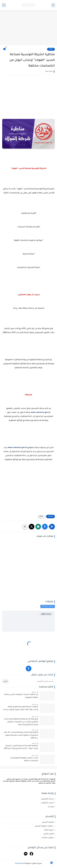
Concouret (19, 864)
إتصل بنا (51, 807)
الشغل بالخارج (49, 834)
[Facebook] (31, 854)
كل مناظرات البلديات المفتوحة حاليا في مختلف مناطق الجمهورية (21, 696)
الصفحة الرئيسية (48, 822)
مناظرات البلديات (47, 838)
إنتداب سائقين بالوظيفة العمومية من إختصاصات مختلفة (24, 759)
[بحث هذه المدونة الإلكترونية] (32, 681)
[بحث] (4, 5)
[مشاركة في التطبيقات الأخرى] (25, 527)
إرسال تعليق (46, 614)
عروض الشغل (49, 830)
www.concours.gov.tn (41, 412)
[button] (45, 527)
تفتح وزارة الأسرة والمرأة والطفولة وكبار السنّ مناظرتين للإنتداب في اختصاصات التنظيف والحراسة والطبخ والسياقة (21, 722)
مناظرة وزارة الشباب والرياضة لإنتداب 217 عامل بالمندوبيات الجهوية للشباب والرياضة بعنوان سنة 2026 (21, 735)
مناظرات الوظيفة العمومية (44, 826)
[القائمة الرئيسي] (53, 5)
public (51, 49)
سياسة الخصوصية (47, 799)
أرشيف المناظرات (47, 803)
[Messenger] (26, 854)
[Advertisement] (28, 28)
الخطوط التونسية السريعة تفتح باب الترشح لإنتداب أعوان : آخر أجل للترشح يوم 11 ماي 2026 (21, 747)
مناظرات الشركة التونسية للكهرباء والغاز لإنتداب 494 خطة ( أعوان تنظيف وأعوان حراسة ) (21, 708)
